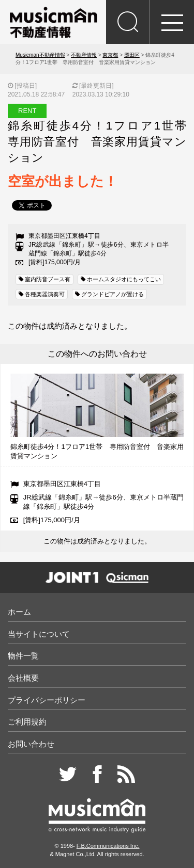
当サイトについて (39, 634)
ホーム (19, 612)
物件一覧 (23, 656)
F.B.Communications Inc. (108, 846)
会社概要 (23, 678)
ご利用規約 (27, 722)
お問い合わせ (31, 744)
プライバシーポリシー (47, 700)
